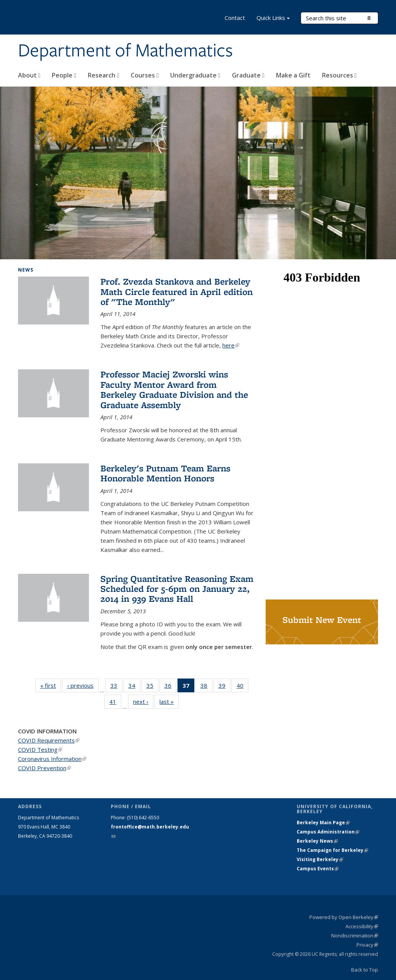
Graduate (248, 75)
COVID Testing (40, 749)
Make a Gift (293, 75)
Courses (145, 75)
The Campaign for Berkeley (332, 850)
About (29, 75)
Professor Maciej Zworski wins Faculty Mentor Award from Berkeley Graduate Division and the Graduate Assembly (174, 389)
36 (170, 687)
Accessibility (362, 926)
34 (134, 687)
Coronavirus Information (52, 759)
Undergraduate (195, 75)
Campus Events (318, 869)
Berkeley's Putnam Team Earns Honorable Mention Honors (165, 473)
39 (224, 687)
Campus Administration (328, 832)
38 (206, 687)
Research (104, 75)
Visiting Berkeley (320, 859)
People (64, 75)
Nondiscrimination (355, 936)
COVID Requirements (49, 740)
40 (242, 687)
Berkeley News (317, 841)
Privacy (367, 945)
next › (143, 701)
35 (152, 687)
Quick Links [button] (273, 19)
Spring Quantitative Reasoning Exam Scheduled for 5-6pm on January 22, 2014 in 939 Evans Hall (177, 589)
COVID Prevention (44, 768)
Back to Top (365, 970)
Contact (235, 18)
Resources (339, 75)
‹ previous (83, 685)
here (231, 345)
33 (116, 687)
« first (51, 685)
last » (169, 701)
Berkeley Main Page (323, 823)
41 (115, 703)
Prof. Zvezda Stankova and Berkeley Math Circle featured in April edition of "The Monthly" (177, 292)
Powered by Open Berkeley (344, 917)
